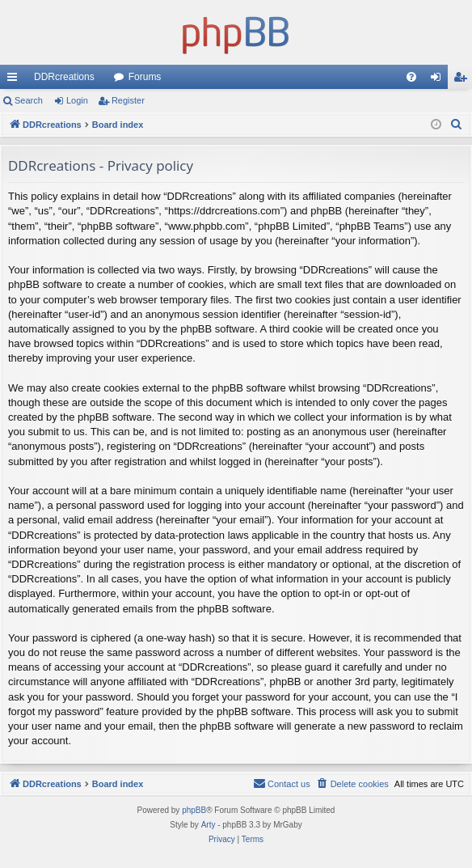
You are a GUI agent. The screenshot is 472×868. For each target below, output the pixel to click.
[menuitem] (411, 77)
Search (29, 100)
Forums (145, 77)
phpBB (194, 810)
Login (77, 100)
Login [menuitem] (439, 80)
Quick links (15, 80)
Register (128, 100)
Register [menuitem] (464, 80)
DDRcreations (64, 77)
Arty (209, 825)
